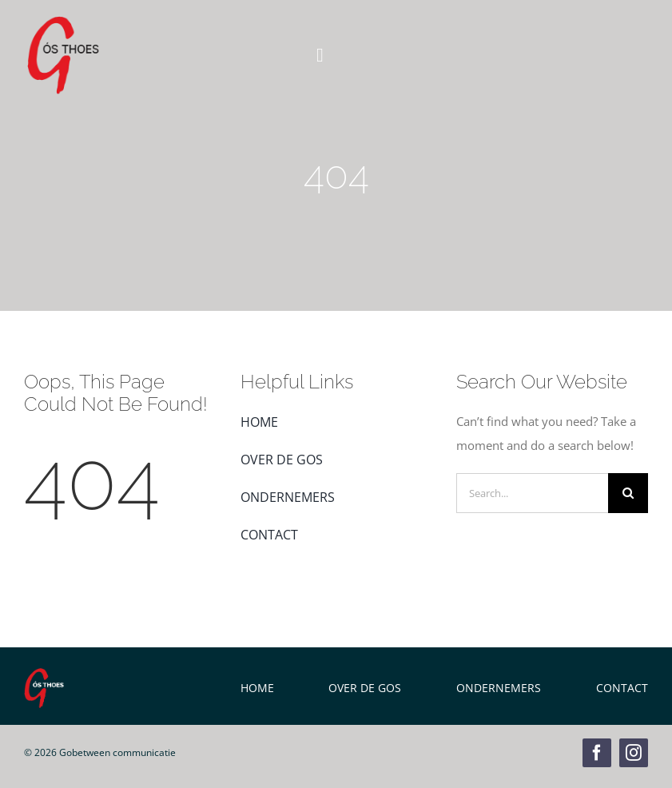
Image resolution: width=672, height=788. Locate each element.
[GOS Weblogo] (63, 22)
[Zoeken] (628, 493)
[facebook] (597, 753)
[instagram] (634, 753)
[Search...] (532, 493)
